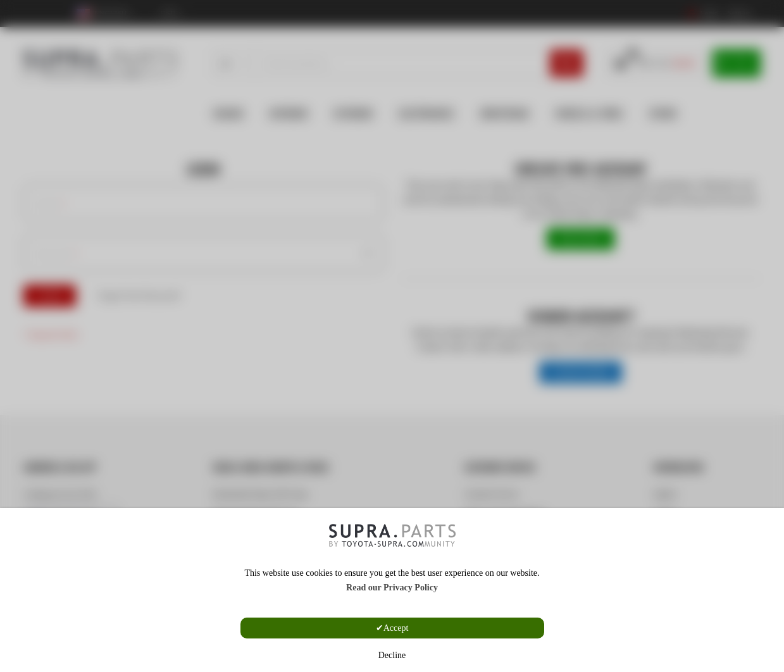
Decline (392, 655)
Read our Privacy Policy (392, 588)
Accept (396, 628)
